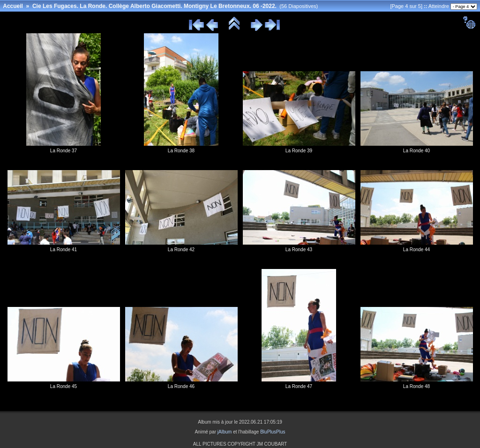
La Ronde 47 (299, 386)
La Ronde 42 (181, 250)
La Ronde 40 (416, 151)
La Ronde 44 (416, 250)
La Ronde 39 (299, 151)
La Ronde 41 (64, 250)
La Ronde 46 (181, 386)
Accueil (13, 6)
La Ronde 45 (64, 386)
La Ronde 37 (64, 151)
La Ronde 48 (416, 386)
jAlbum (225, 432)
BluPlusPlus (273, 432)
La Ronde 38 (181, 151)
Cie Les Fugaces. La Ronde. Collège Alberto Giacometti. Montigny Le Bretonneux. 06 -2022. (154, 6)
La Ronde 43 (299, 250)
